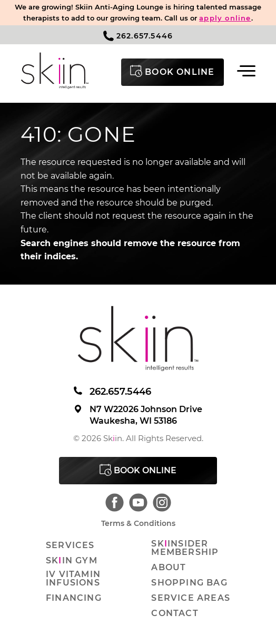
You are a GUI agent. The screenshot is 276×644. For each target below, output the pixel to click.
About (169, 568)
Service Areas (191, 598)
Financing (74, 598)
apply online (225, 18)
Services (70, 545)
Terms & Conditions (138, 523)
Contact (175, 613)
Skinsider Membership (185, 548)
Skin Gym (72, 561)
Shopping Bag (189, 583)
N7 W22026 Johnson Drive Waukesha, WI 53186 (138, 415)
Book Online (138, 470)
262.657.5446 (138, 36)
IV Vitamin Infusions (73, 579)
